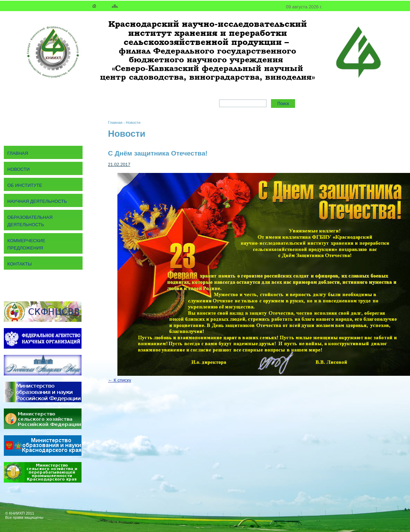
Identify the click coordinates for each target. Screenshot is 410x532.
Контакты (20, 264)
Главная (115, 122)
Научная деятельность (37, 201)
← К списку (119, 380)
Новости (133, 122)
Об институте (25, 185)
